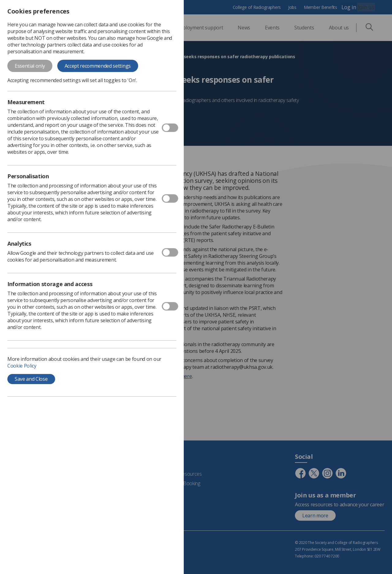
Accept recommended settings (98, 66)
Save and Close (31, 379)
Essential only (30, 66)
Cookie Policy (22, 366)
